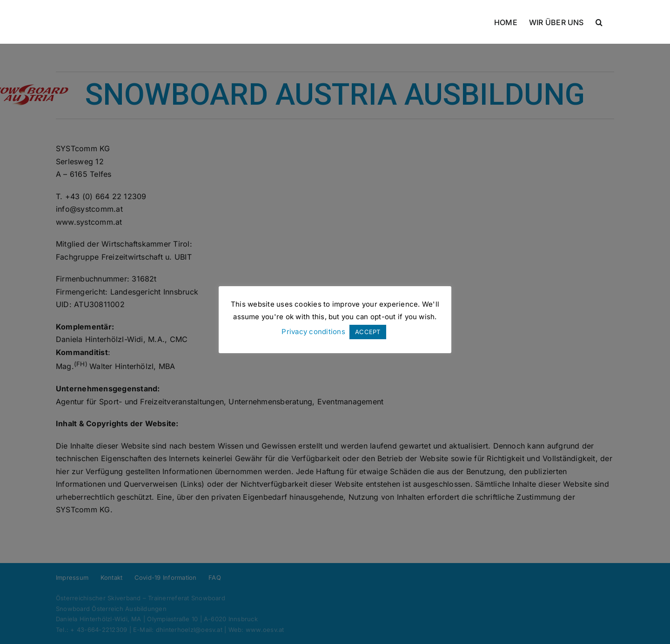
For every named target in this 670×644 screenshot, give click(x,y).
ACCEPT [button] (368, 332)
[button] (599, 22)
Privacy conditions (313, 332)
